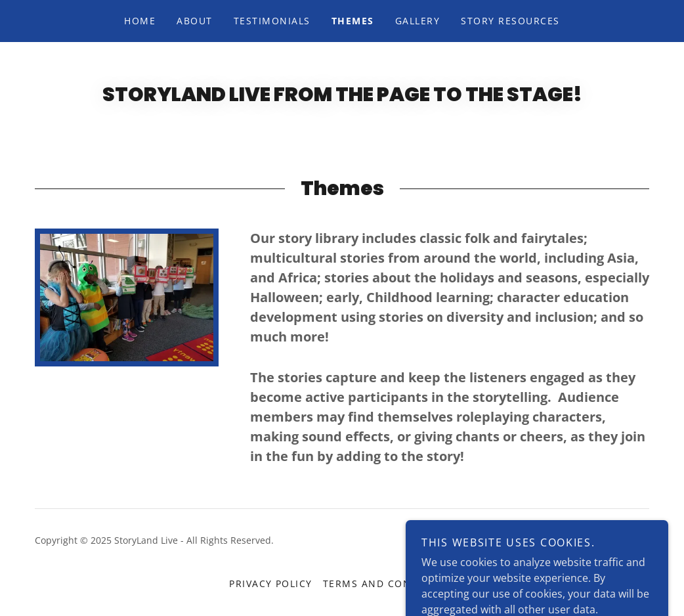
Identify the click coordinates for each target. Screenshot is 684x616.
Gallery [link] (418, 21)
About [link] (195, 21)
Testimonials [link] (272, 21)
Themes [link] (353, 21)
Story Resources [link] (510, 21)
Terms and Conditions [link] (389, 583)
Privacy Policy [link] (271, 583)
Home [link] (140, 21)
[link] (606, 549)
